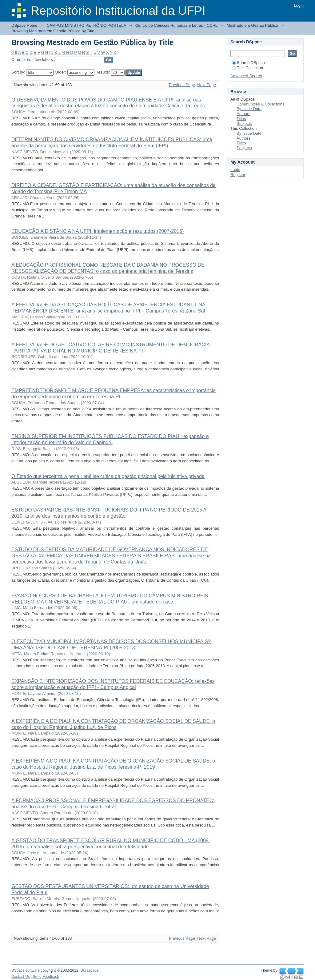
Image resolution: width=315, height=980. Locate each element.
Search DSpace (248, 63)
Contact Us (21, 977)
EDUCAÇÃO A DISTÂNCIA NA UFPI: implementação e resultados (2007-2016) (98, 231)
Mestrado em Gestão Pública (253, 25)
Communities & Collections (260, 104)
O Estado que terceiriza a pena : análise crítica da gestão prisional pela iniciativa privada (108, 476)
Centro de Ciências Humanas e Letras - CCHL (176, 25)
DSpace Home (24, 25)
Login (299, 5)
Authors (243, 114)
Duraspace (89, 970)
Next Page (207, 85)
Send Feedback (46, 977)
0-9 (14, 52)
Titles (241, 119)
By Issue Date (249, 109)
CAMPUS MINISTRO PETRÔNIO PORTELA (86, 25)
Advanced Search (246, 76)
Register (238, 175)
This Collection (247, 68)
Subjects (244, 123)
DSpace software (26, 970)
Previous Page (182, 85)
